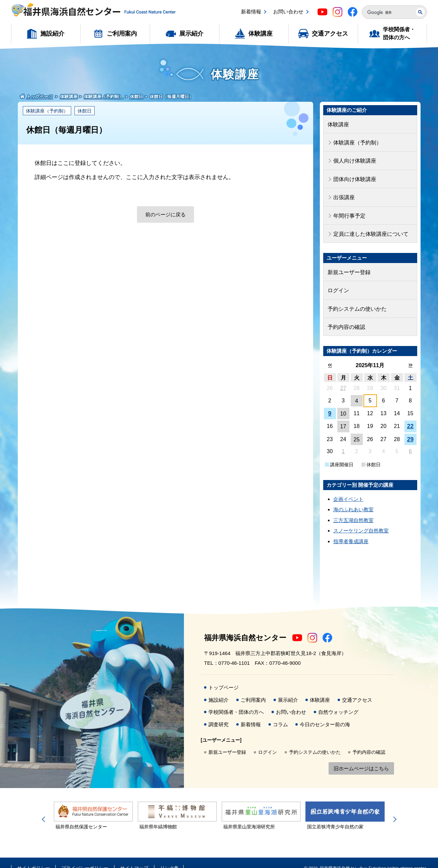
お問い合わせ (288, 12)
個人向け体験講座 (353, 158)
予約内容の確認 (345, 317)
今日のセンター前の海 (325, 714)
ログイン (338, 282)
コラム (280, 714)
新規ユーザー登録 (348, 265)
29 (410, 429)
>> (410, 354)
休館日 (85, 111)
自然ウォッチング (338, 701)
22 (410, 416)
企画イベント (348, 488)
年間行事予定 (348, 210)
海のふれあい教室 (353, 499)
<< (330, 354)
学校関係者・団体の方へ (399, 33)
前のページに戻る (165, 214)
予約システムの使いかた (355, 299)
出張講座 (343, 193)
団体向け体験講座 (353, 176)
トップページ (224, 677)
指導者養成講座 (351, 531)
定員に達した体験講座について (369, 228)
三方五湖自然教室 (353, 509)
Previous (45, 809)
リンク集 (169, 857)
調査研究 (218, 714)
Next (394, 809)
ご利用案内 (122, 34)
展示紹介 (191, 34)
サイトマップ (134, 857)
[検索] (386, 12)
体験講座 (260, 34)
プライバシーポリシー (85, 857)
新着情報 (251, 12)
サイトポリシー (34, 857)
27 (343, 377)
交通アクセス (330, 34)
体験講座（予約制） (47, 111)
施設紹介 (52, 34)
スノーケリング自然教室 (361, 520)
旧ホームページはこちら (361, 758)
